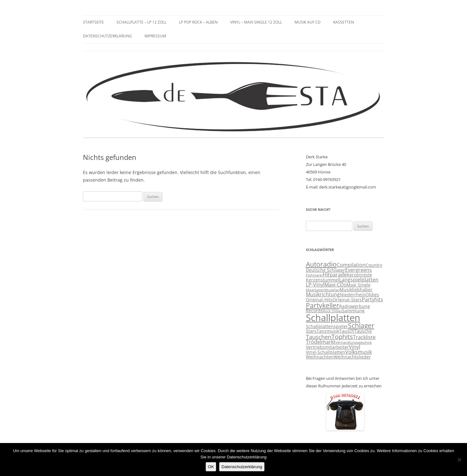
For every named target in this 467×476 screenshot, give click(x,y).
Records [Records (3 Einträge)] (314, 311)
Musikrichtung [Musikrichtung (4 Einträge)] (323, 294)
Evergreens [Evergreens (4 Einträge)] (358, 270)
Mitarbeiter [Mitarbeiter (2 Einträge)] (315, 290)
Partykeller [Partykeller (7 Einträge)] (323, 305)
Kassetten (344, 22)
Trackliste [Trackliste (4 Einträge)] (364, 337)
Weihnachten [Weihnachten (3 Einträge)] (320, 357)
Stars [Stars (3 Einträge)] (311, 331)
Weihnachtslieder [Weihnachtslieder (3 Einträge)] (352, 357)
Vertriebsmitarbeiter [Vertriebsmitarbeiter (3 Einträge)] (327, 347)
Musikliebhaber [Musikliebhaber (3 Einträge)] (356, 290)
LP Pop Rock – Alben (198, 22)
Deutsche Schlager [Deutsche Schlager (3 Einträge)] (326, 270)
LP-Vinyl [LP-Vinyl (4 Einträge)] (315, 285)
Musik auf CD (308, 22)
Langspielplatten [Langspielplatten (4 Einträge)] (359, 280)
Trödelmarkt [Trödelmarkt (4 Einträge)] (321, 342)
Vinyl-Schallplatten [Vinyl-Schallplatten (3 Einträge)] (326, 352)
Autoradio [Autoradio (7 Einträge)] (321, 264)
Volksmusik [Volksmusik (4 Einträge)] (358, 352)
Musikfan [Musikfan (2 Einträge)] (332, 290)
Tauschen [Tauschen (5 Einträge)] (319, 337)
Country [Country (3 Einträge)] (374, 265)
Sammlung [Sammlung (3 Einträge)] (353, 311)
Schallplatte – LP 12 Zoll (141, 22)
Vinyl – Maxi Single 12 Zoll (256, 22)
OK (211, 467)
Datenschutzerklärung (107, 36)
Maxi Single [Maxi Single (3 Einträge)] (358, 285)
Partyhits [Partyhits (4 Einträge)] (372, 299)
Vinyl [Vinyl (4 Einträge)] (355, 347)
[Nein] (459, 460)
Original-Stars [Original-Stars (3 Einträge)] (347, 300)
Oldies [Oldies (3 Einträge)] (372, 295)
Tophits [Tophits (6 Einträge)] (342, 337)
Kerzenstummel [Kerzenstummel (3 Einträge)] (323, 280)
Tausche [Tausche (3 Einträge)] (363, 331)
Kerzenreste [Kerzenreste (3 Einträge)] (359, 275)
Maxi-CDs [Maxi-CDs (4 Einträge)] (335, 285)
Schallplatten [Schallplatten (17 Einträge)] (333, 318)
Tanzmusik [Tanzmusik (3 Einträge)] (328, 331)
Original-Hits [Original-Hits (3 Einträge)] (319, 300)
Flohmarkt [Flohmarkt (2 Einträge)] (314, 275)
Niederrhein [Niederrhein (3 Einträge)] (353, 295)
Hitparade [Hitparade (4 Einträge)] (335, 275)
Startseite (93, 22)
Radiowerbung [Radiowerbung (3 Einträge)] (355, 306)
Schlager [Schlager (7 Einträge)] (361, 326)
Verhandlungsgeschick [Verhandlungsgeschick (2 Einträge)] (354, 342)
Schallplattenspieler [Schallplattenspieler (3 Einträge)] (327, 326)
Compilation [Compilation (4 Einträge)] (351, 265)
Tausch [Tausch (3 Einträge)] (347, 331)
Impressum (155, 36)
